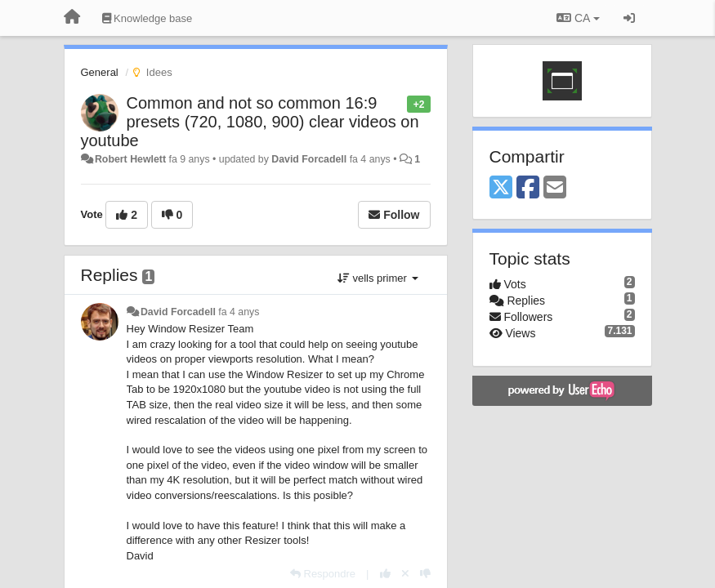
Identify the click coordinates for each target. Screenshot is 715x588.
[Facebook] (528, 188)
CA (578, 18)
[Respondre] (323, 574)
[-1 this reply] (425, 574)
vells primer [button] (378, 278)
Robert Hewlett (130, 159)
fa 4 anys (239, 312)
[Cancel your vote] (405, 574)
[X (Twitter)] (501, 188)
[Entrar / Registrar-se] (629, 18)
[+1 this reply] (385, 574)
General (100, 72)
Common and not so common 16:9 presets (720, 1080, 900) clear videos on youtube (250, 122)
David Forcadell (309, 159)
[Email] (555, 188)
